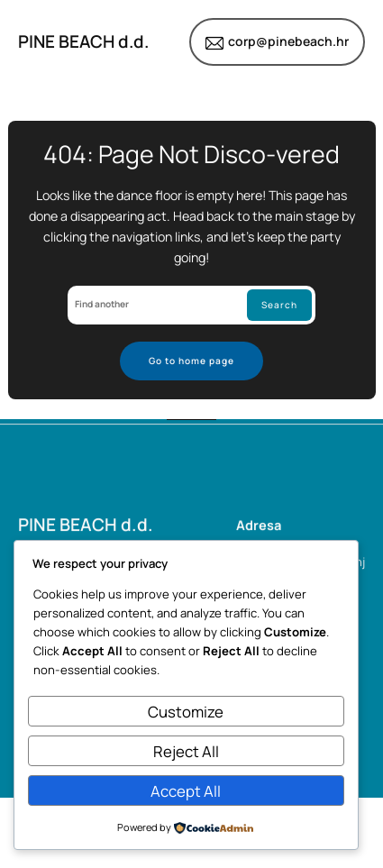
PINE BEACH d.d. (83, 41)
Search (279, 305)
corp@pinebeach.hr (288, 41)
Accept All (186, 791)
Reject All (186, 751)
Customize (186, 712)
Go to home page (191, 361)
